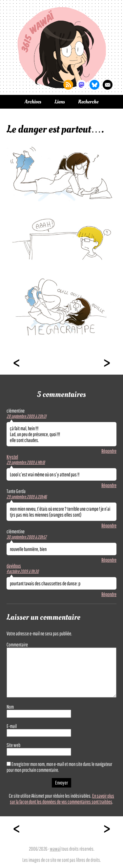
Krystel (12, 457)
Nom (10, 707)
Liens (60, 102)
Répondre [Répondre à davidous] (109, 594)
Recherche (88, 102)
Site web (13, 745)
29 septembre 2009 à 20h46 (27, 497)
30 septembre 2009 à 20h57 (27, 537)
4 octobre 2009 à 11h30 (23, 571)
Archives (33, 102)
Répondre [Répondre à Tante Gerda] (109, 525)
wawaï (55, 849)
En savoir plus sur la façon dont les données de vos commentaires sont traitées (62, 799)
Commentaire (17, 645)
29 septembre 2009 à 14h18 (26, 462)
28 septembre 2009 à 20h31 (26, 416)
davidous (14, 566)
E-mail (12, 726)
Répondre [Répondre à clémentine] (109, 451)
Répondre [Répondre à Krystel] (109, 485)
